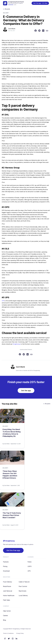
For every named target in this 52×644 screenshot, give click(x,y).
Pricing (5, 566)
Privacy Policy (20, 633)
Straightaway (17, 344)
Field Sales (7, 600)
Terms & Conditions (8, 633)
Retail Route (7, 586)
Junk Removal (8, 591)
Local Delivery (23, 596)
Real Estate (22, 591)
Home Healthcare (9, 596)
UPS (3, 301)
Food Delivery (8, 582)
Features (6, 562)
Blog (4, 620)
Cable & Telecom (24, 582)
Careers (5, 615)
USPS (30, 566)
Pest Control (23, 586)
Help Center (7, 611)
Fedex (30, 562)
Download (6, 571)
